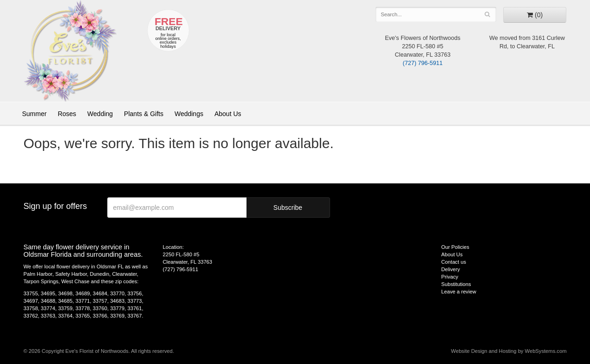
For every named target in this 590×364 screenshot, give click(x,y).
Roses (67, 114)
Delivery (451, 269)
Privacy (450, 277)
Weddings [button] (189, 114)
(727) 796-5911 (422, 63)
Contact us (454, 262)
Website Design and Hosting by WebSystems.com (509, 351)
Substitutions (456, 284)
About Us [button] (228, 114)
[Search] (488, 14)
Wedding (100, 114)
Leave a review (459, 292)
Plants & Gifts (144, 114)
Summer (35, 114)
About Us (452, 254)
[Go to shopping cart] (535, 15)
